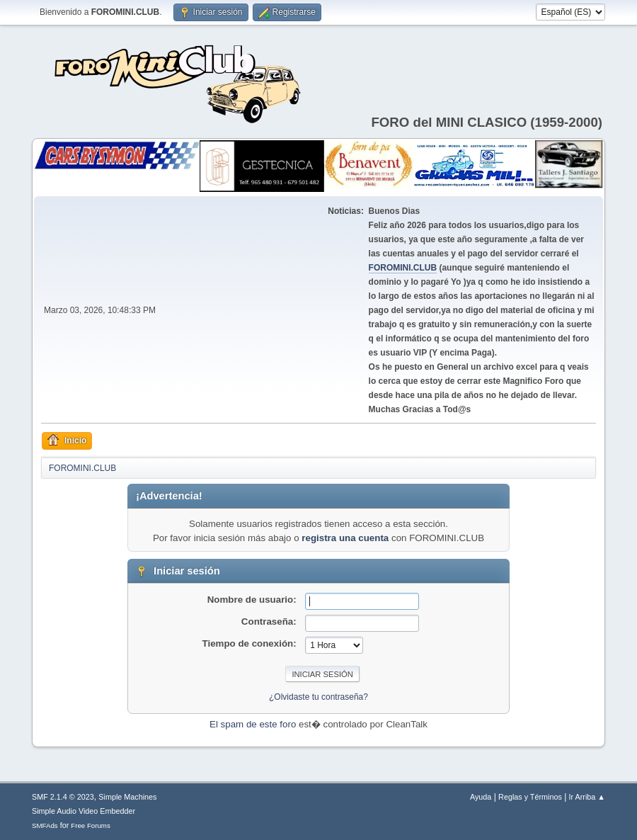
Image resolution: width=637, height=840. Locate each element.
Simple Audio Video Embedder (84, 811)
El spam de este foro (253, 724)
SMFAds (45, 825)
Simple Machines (127, 797)
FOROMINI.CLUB (403, 268)
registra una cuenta (345, 538)
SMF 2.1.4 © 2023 (63, 797)
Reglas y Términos (530, 797)
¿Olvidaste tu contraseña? (318, 697)
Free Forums (91, 825)
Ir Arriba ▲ (587, 797)
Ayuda (481, 797)
